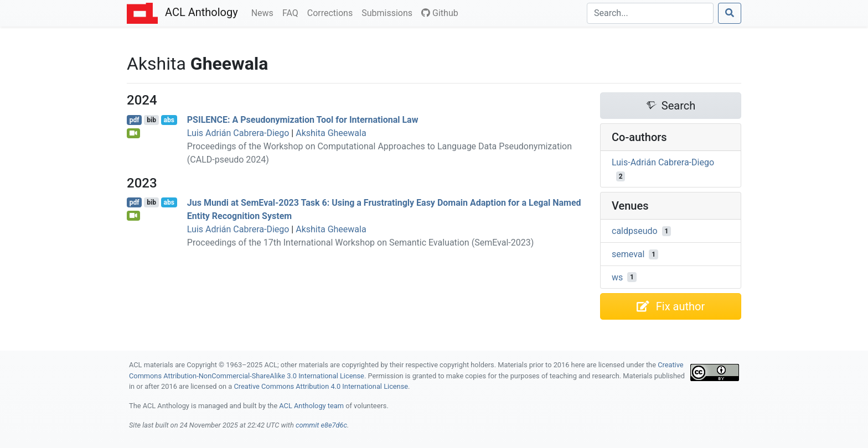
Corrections (332, 12)
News (265, 12)
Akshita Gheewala (331, 133)
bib (151, 120)
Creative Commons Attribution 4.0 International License (321, 386)
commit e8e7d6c (321, 425)
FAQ (293, 12)
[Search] (650, 13)
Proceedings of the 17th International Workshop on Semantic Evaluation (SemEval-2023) (360, 243)
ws (617, 277)
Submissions (389, 12)
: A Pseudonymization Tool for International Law (303, 120)
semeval (628, 254)
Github (440, 13)
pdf (135, 120)
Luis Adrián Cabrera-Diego (238, 133)
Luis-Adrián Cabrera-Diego (663, 162)
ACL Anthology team (311, 406)
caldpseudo (635, 231)
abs (169, 120)
